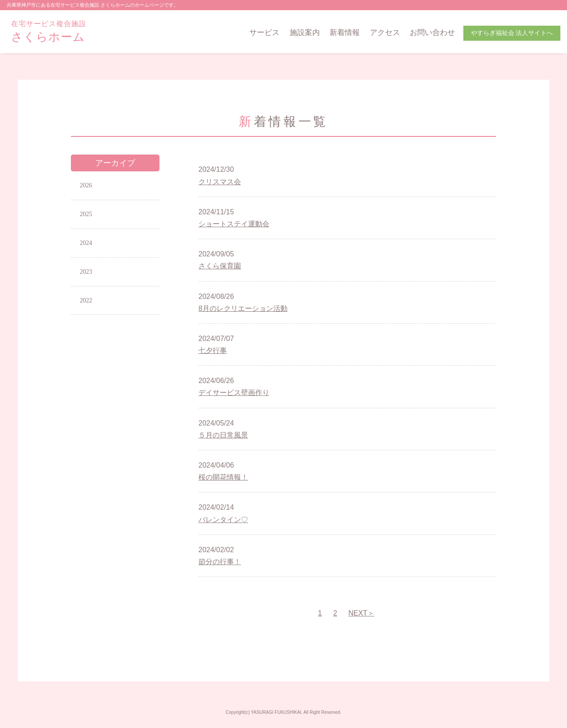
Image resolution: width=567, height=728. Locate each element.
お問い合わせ (432, 33)
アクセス (385, 33)
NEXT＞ (362, 613)
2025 (86, 214)
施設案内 (305, 33)
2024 (86, 243)
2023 (86, 272)
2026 (86, 185)
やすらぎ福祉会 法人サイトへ (512, 33)
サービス (264, 33)
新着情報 (345, 33)
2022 (86, 300)
